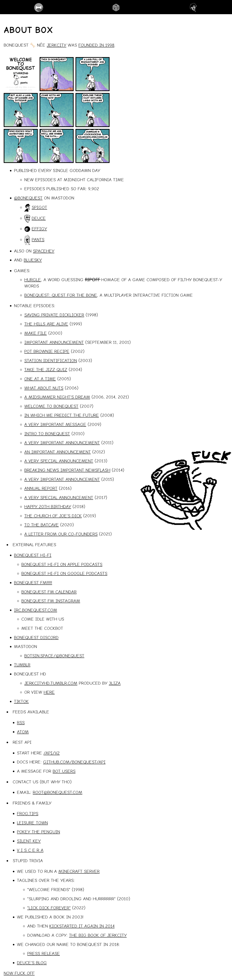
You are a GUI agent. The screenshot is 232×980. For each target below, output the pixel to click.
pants (38, 239)
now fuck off (19, 973)
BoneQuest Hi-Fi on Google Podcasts (64, 573)
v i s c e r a (30, 850)
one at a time (40, 379)
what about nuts (44, 388)
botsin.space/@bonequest (54, 656)
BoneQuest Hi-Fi (33, 555)
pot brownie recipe (47, 351)
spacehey (44, 251)
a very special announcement (59, 461)
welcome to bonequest (51, 406)
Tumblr (22, 665)
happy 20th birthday (48, 506)
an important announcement (58, 452)
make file (36, 333)
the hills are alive (46, 324)
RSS (21, 722)
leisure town (32, 823)
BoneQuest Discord (36, 637)
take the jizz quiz (46, 369)
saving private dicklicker (54, 315)
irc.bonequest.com (36, 610)
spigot (39, 207)
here (49, 692)
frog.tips (28, 813)
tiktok (21, 701)
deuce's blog (32, 963)
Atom (23, 732)
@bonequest (28, 198)
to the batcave (42, 525)
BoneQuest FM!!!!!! (33, 582)
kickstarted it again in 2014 (82, 926)
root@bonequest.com (58, 792)
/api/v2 (52, 753)
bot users (64, 771)
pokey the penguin (38, 832)
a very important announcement (62, 442)
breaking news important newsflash (67, 470)
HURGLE (33, 280)
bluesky (33, 260)
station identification (51, 360)
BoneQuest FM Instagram (51, 601)
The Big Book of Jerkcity (98, 935)
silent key (29, 841)
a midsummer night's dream (57, 397)
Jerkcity (57, 45)
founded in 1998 (96, 45)
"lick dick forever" (49, 908)
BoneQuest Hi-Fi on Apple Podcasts (62, 564)
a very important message (55, 424)
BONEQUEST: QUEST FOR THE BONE (61, 295)
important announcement (54, 342)
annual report (41, 488)
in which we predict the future (62, 415)
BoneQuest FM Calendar (49, 592)
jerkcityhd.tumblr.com (51, 683)
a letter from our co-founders (61, 534)
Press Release (44, 953)
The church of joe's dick (53, 516)
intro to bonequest (47, 433)
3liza (115, 683)
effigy (39, 229)
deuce (39, 218)
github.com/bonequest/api (74, 762)
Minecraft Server (79, 871)
